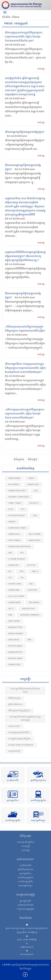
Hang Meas (14, 640)
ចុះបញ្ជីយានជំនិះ (13, 781)
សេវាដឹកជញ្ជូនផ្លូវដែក (38, 801)
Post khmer (14, 540)
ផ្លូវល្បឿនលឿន (26, 901)
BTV (23, 509)
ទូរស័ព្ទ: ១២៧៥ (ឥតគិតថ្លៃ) (27, 940)
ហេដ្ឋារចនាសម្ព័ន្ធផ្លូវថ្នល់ (26, 909)
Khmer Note (34, 540)
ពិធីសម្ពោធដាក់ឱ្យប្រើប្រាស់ (19, 711)
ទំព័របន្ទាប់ (33, 460)
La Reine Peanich (17, 559)
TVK (10, 578)
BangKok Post (15, 627)
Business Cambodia (30, 615)
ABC (31, 584)
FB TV (11, 609)
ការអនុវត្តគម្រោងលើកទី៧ (19, 733)
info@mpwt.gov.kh (27, 947)
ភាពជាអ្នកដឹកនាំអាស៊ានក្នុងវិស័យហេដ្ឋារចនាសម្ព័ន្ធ (25, 719)
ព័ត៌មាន (16, 17)
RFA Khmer (14, 485)
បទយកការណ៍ (14, 726)
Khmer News (14, 603)
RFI (10, 571)
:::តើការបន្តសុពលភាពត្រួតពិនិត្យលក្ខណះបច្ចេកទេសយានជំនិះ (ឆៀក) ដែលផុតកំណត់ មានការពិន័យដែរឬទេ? (25, 414)
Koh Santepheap (17, 516)
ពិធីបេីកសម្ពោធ (14, 698)
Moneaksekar (15, 652)
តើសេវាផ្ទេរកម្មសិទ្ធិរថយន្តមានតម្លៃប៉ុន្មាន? (25, 132)
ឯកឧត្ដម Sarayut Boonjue (21, 745)
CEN (35, 516)
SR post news (15, 646)
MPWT (23, 45)
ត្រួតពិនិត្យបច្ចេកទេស (38, 781)
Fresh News (14, 478)
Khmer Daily (14, 534)
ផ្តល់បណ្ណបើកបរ (13, 801)
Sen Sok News (15, 658)
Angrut (12, 522)
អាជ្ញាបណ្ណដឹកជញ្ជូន (38, 821)
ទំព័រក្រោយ (19, 460)
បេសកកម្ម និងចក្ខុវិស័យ (26, 842)
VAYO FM (31, 565)
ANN (10, 615)
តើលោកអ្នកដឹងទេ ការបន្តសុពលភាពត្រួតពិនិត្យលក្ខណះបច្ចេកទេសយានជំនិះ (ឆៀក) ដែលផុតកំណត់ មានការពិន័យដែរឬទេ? (25, 368)
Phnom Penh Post (17, 491)
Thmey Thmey (15, 503)
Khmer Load (33, 485)
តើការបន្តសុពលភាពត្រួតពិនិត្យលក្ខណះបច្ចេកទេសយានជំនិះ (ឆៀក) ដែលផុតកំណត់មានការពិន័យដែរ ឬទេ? (24, 37)
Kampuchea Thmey (17, 528)
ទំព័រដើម (6, 17)
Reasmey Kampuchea (19, 497)
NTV (22, 553)
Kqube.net (13, 565)
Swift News (14, 621)
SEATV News (35, 534)
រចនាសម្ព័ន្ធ (26, 851)
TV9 (22, 578)
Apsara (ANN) (15, 584)
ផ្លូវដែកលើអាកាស (15, 704)
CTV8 (11, 509)
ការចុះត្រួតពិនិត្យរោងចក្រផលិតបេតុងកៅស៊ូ (25, 690)
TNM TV (35, 571)
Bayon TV (34, 503)
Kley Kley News (16, 596)
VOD (21, 571)
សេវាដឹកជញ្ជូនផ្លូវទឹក (13, 821)
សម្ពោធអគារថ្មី (14, 751)
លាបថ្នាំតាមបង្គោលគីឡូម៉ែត (20, 739)
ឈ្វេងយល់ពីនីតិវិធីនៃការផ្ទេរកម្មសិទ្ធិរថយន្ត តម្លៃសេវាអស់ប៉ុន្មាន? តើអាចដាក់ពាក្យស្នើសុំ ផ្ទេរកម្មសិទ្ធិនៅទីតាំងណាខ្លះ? (25, 256)
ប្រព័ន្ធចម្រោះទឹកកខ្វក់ (26, 905)
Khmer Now (14, 590)
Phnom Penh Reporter (19, 547)
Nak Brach (34, 603)
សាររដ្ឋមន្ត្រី (26, 846)
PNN (29, 640)
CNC (10, 553)
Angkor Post (28, 609)
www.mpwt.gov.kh (27, 954)
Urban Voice (14, 665)
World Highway (16, 634)
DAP (36, 491)
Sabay (31, 478)
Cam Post (32, 590)
